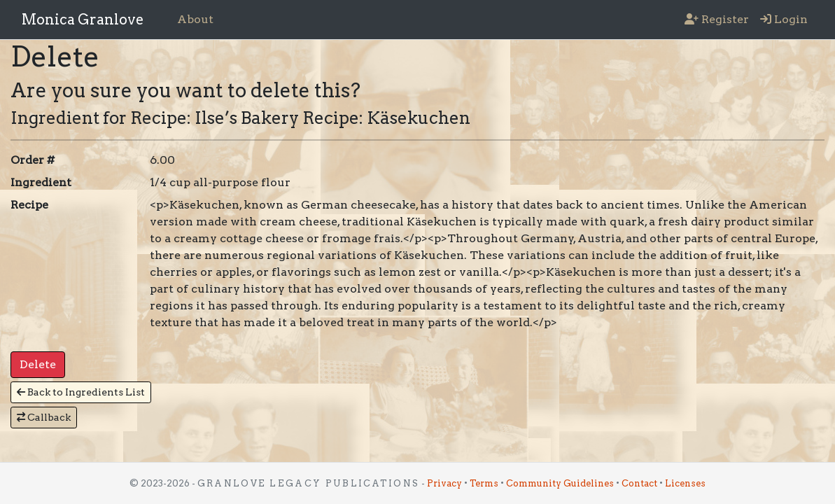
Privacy (444, 483)
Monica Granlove (83, 20)
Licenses (685, 483)
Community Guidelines (560, 483)
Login (784, 19)
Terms (484, 483)
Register (717, 19)
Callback (44, 417)
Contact (639, 483)
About (195, 19)
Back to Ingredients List (81, 392)
